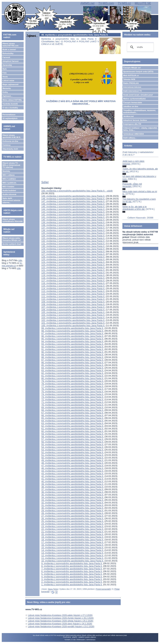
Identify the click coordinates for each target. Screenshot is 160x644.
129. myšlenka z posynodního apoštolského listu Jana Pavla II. (73, 249)
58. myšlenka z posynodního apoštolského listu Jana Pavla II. (73, 437)
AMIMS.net (87, 3)
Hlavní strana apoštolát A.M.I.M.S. (12, 136)
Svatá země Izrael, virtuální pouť (138, 95)
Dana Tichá (53, 589)
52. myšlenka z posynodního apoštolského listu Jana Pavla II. (73, 452)
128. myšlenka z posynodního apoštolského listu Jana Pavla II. (73, 252)
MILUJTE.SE (143, 3)
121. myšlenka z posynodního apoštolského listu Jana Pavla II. (73, 270)
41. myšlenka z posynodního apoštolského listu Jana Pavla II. (73, 479)
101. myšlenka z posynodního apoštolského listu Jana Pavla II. (73, 323)
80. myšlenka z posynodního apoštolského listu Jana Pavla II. (73, 378)
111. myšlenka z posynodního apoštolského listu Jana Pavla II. (73, 296)
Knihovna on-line (10, 141)
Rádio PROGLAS (131, 83)
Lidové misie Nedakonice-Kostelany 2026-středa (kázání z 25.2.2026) (61, 621)
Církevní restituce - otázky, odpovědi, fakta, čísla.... (140, 129)
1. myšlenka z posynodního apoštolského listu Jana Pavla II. (72, 585)
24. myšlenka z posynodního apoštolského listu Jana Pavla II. (73, 524)
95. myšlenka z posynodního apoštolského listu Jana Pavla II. (73, 339)
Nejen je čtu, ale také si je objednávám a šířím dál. (135, 208)
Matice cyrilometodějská (134, 99)
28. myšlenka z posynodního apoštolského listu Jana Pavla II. (73, 513)
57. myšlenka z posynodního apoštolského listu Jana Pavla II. (73, 439)
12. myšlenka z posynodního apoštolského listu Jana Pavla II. (73, 555)
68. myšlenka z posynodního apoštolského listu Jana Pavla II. (73, 410)
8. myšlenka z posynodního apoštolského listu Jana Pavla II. (72, 566)
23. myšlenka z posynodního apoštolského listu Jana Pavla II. (73, 526)
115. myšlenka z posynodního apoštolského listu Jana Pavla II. (73, 286)
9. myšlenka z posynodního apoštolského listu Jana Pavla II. (72, 563)
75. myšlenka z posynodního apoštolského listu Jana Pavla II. (73, 392)
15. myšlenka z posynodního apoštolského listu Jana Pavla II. (73, 548)
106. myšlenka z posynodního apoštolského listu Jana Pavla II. (73, 310)
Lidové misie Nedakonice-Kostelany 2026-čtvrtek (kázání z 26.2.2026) (61, 618)
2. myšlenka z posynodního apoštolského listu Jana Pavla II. (72, 582)
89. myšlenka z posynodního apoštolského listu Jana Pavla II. (73, 355)
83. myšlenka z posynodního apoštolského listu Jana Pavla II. (73, 370)
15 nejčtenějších (10, 118)
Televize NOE (129, 79)
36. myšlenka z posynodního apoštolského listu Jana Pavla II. (73, 492)
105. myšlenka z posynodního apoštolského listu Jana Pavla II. (73, 312)
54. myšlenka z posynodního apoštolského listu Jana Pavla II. (73, 447)
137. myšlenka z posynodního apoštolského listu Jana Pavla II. (73, 228)
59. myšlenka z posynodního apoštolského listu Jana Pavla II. (73, 434)
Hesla (5, 77)
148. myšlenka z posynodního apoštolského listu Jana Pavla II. (73, 199)
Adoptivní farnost (10, 61)
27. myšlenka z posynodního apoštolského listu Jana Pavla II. (73, 516)
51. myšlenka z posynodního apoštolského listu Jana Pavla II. (73, 455)
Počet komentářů (103, 589)
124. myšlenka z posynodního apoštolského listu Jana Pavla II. (73, 262)
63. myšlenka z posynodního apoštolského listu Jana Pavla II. (73, 423)
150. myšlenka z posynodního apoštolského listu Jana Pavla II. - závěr (77, 191)
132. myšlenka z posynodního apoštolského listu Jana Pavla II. (73, 241)
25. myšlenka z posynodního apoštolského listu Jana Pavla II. (73, 521)
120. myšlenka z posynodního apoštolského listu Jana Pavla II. (73, 273)
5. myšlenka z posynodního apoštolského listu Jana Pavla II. (72, 574)
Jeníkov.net (128, 116)
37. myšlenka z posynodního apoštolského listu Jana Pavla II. (73, 489)
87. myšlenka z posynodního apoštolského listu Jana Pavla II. (73, 360)
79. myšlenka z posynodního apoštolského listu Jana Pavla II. (73, 381)
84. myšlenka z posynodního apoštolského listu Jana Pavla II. (73, 368)
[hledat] (140, 47)
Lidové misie (8, 81)
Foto (5, 73)
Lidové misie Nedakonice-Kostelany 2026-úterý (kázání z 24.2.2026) (60, 624)
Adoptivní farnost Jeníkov (135, 120)
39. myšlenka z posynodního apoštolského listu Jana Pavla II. (73, 484)
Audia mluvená (9, 194)
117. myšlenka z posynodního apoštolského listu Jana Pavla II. (73, 281)
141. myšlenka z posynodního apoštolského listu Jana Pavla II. (73, 217)
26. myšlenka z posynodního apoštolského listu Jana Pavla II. (73, 518)
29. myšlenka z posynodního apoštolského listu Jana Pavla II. (73, 511)
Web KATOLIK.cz (131, 75)
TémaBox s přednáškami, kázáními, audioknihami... (139, 111)
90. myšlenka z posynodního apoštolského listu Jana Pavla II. (73, 352)
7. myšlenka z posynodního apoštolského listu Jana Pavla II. (72, 569)
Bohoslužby (8, 53)
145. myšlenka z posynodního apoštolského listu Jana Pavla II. (73, 207)
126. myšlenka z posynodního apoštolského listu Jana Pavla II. (73, 257)
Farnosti (6, 57)
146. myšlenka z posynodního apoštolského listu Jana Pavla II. (73, 204)
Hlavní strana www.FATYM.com (10, 45)
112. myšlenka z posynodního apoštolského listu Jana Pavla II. (73, 294)
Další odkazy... (130, 138)
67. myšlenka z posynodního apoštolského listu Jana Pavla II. (73, 413)
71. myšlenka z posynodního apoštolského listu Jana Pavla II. (73, 402)
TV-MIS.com (106, 3)
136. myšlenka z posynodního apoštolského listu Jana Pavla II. (73, 230)
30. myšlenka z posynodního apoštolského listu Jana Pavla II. (73, 508)
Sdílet (45, 182)
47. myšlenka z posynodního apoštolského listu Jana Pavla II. (73, 466)
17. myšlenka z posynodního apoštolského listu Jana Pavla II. (73, 542)
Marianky (7, 88)
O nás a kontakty (10, 108)
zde (20, 260)
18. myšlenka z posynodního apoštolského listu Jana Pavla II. (73, 540)
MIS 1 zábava (8, 175)
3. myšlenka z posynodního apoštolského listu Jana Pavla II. (72, 579)
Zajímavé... (7, 96)
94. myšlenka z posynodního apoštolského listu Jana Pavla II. (73, 341)
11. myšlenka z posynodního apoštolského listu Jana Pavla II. (73, 558)
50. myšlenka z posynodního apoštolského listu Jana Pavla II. (73, 458)
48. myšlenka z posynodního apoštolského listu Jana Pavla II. (73, 463)
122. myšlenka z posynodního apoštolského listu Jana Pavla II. (73, 267)
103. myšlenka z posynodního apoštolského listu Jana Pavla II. (73, 318)
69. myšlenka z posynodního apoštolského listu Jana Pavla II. (73, 407)
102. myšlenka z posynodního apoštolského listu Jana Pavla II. (73, 320)
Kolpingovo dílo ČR (132, 124)
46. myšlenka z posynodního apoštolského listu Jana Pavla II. (73, 468)
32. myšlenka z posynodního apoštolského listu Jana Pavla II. (73, 503)
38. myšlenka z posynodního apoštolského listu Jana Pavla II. (73, 487)
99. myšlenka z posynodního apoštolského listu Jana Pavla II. (73, 328)
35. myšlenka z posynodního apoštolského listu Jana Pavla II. (73, 495)
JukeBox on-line (131, 106)
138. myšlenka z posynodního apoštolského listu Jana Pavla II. (73, 225)
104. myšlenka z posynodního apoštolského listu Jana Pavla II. (73, 315)
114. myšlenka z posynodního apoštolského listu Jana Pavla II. (73, 289)
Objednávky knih (10, 149)
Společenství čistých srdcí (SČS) (138, 72)
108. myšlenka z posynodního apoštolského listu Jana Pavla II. (73, 304)
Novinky (6, 171)
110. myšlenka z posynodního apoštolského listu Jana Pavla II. (73, 299)
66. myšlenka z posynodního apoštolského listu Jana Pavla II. (73, 415)
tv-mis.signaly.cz (12, 264)
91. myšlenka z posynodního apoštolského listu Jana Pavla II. (73, 349)
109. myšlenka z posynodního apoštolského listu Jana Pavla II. (73, 302)
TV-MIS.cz (124, 3)
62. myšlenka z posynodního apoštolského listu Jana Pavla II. (73, 426)
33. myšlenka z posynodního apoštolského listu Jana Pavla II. (73, 500)
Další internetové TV (132, 91)
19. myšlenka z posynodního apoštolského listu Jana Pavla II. (73, 537)
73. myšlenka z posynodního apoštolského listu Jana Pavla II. (73, 397)
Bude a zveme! (9, 50)
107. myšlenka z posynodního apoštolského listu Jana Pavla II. (73, 307)
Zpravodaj (7, 65)
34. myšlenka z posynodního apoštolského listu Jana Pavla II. (73, 497)
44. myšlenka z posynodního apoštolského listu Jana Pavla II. (73, 471)
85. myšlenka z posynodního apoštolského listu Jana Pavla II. (73, 365)
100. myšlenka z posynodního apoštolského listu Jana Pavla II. (73, 326)
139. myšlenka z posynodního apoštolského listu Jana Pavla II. (73, 222)
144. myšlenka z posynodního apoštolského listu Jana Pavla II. (73, 209)
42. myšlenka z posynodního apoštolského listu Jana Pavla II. (73, 476)
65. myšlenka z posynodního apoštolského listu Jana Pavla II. (73, 418)
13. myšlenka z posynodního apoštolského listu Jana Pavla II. (73, 553)
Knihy (5, 92)
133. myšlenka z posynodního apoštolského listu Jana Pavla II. (73, 238)
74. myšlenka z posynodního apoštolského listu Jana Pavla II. (73, 394)
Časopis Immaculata (132, 103)
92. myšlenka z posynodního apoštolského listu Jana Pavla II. (73, 347)
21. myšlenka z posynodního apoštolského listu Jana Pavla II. (73, 532)
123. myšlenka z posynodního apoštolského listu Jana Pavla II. (73, 265)
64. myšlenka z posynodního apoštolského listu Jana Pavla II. (73, 421)
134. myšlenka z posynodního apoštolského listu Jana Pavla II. (73, 236)
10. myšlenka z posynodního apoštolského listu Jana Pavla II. (73, 561)
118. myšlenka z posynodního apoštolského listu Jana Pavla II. (73, 278)
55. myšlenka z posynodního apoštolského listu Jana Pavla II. (73, 444)
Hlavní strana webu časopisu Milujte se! (12, 239)
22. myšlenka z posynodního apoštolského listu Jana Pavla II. (73, 529)
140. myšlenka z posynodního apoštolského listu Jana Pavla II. (73, 220)
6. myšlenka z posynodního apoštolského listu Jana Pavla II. (72, 571)
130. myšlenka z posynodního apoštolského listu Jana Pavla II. (73, 246)
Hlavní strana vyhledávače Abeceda (13, 220)
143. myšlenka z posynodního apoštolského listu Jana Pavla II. (73, 212)
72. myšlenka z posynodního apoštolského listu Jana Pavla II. (73, 400)
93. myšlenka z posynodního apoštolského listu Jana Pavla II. (73, 344)
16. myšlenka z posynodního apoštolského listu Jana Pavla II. (73, 545)
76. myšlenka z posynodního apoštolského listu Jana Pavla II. (73, 389)
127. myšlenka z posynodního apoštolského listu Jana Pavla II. (73, 254)
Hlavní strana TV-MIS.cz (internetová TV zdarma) (11, 165)
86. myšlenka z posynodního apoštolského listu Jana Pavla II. (73, 363)
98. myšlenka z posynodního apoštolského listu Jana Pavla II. (73, 331)
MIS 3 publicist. (10, 183)
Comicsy (7, 145)
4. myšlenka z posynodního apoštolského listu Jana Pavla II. (72, 577)
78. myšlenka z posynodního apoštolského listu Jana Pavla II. (73, 384)
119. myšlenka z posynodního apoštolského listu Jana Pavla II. (73, 275)
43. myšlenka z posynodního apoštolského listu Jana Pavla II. (73, 474)
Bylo (5, 69)
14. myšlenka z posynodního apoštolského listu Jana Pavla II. (73, 550)
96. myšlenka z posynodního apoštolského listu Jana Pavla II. (73, 336)
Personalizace (9, 115)
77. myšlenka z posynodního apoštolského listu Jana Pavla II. (73, 386)
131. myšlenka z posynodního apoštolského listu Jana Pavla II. (73, 244)
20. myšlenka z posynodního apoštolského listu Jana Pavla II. (73, 534)
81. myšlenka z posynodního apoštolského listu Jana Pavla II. (73, 376)
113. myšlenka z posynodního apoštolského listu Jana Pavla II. (73, 291)
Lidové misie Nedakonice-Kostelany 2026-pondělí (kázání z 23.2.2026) (61, 627)
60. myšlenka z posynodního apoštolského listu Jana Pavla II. (73, 431)
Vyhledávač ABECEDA (133, 134)
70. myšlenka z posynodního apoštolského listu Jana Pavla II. (73, 405)
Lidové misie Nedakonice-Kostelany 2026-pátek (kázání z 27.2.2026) (60, 615)
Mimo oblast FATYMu (12, 100)
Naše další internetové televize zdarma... (11, 200)
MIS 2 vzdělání (9, 179)
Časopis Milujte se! (132, 68)
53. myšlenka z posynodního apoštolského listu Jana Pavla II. (73, 450)
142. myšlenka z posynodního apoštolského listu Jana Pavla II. (73, 215)
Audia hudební (9, 190)
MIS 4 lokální (8, 187)
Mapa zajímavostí (10, 84)
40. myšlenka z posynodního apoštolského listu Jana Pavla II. (73, 481)
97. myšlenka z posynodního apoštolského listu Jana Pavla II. (73, 333)
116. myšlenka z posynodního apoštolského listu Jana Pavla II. (73, 283)
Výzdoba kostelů (10, 104)
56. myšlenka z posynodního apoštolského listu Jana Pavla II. (73, 442)
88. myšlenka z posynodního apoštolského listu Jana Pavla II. (73, 357)
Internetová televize (132, 87)
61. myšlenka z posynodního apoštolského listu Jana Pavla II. (73, 429)
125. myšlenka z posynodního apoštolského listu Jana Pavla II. (73, 259)
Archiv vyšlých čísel (12, 244)
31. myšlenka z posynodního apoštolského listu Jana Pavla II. (73, 505)
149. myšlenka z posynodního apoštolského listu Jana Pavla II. (73, 196)
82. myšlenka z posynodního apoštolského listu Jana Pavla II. (73, 373)
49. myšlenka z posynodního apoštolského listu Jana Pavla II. (73, 460)
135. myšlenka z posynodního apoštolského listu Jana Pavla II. (73, 233)
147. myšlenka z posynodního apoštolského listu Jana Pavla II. (73, 201)
